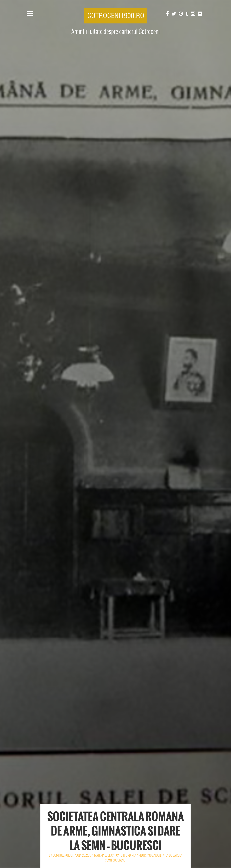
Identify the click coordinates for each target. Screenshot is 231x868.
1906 (150, 855)
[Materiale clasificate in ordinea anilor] (120, 855)
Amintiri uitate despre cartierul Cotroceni (115, 31)
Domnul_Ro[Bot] (63, 855)
